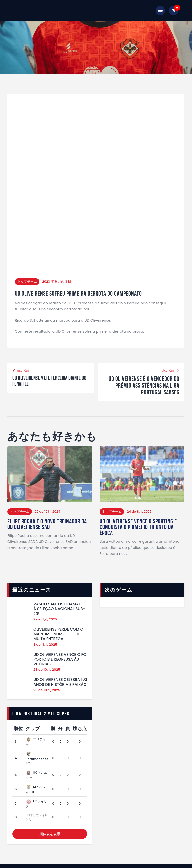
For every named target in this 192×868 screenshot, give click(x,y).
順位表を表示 (50, 799)
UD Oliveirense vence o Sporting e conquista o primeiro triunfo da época (140, 492)
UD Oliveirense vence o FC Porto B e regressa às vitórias (60, 625)
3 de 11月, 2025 (45, 610)
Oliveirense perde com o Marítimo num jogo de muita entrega (58, 600)
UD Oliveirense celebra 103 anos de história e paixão (60, 648)
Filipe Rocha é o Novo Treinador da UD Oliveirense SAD (48, 489)
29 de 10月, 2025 (47, 635)
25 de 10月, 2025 (47, 655)
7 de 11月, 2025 (45, 585)
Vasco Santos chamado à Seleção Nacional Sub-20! (59, 574)
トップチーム (27, 246)
